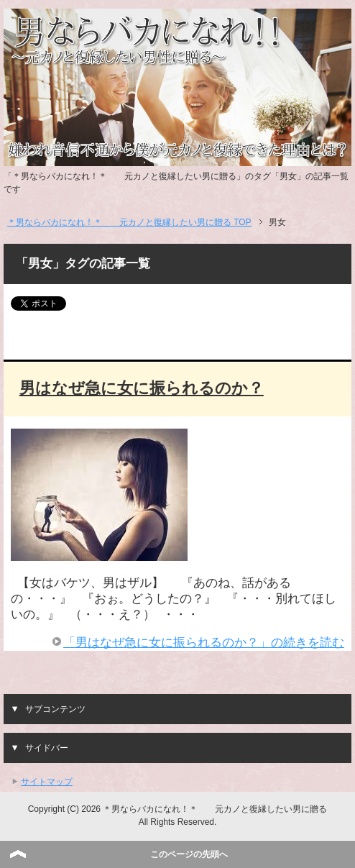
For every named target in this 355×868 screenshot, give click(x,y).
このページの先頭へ (189, 854)
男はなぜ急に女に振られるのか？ (142, 388)
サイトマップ (47, 782)
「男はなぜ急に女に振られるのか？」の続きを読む (204, 643)
